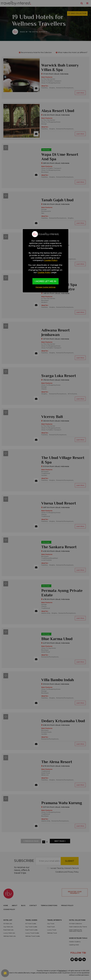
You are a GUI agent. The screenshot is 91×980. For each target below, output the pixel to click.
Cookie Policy (51, 260)
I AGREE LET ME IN (45, 281)
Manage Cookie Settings (46, 287)
